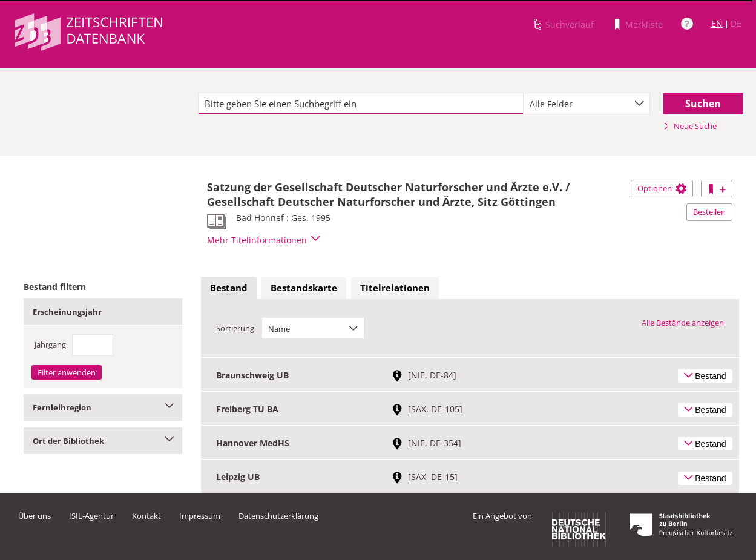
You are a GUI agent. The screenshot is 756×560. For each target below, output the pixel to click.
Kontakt (146, 516)
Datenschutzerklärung (278, 516)
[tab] (229, 288)
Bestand (229, 288)
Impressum (200, 516)
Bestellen (709, 212)
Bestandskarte (304, 288)
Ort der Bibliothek (103, 441)
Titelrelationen (395, 288)
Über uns (35, 516)
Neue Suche (690, 126)
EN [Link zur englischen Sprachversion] (717, 23)
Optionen (662, 188)
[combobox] (587, 104)
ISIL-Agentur (91, 516)
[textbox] (361, 104)
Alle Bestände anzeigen (683, 323)
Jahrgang (50, 344)
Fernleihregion (103, 407)
